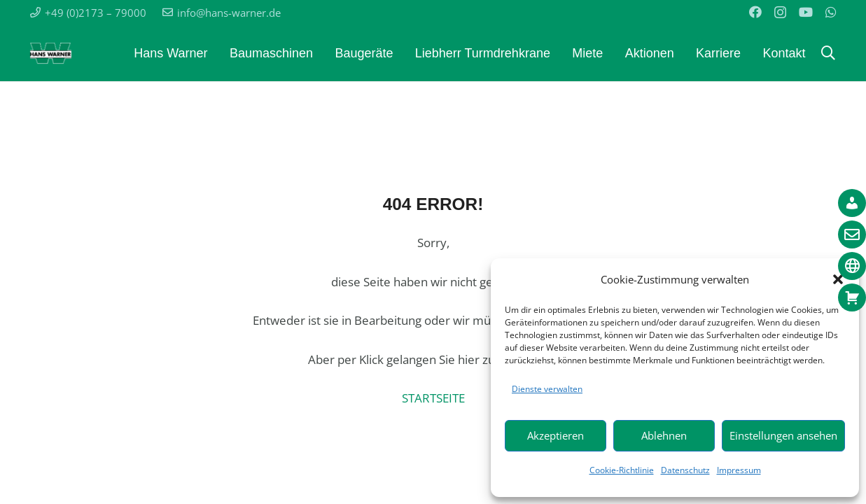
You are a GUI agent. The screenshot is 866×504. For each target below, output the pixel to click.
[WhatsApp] (831, 12)
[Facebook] (755, 12)
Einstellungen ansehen (783, 435)
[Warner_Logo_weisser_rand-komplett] (51, 53)
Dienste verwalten (547, 389)
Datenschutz (685, 470)
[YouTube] (806, 12)
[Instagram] (780, 13)
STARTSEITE (433, 398)
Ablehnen (664, 435)
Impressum (739, 470)
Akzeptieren (556, 435)
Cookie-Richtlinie (622, 470)
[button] (828, 53)
